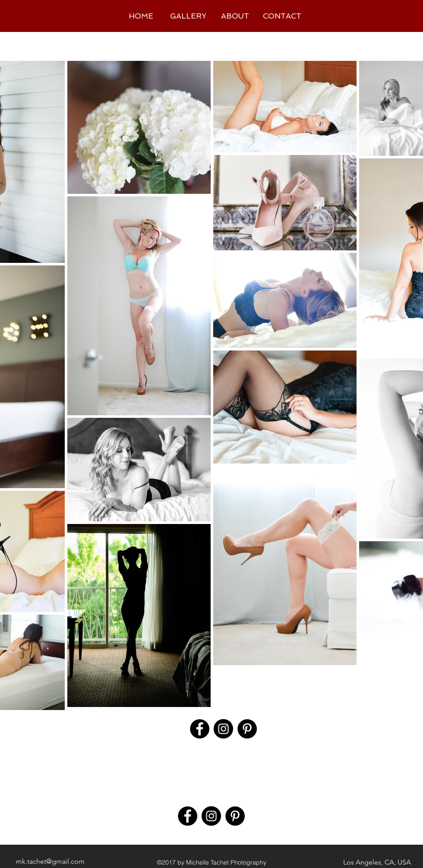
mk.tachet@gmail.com (50, 861)
